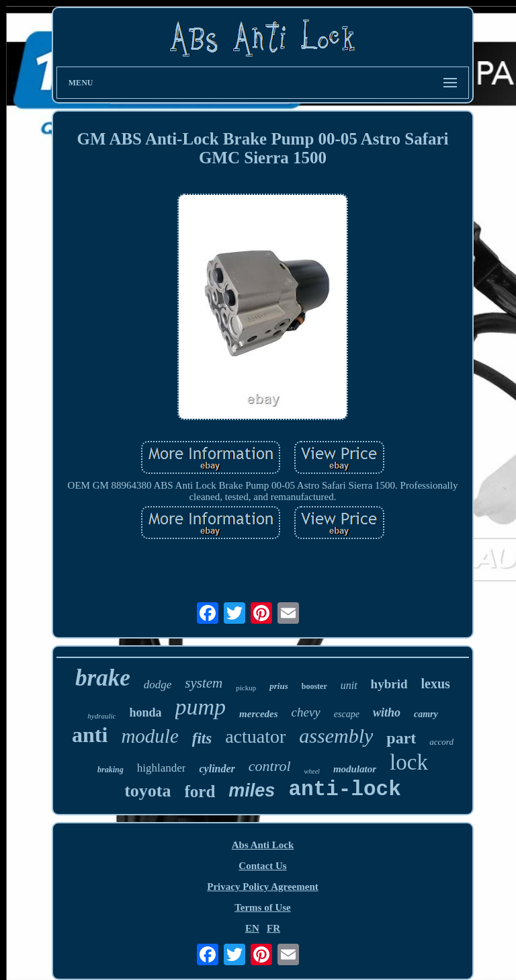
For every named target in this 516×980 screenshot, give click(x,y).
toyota (147, 791)
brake (103, 678)
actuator (255, 736)
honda (145, 712)
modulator (355, 769)
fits (202, 738)
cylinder (217, 769)
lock (409, 762)
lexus (436, 684)
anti (90, 735)
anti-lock (344, 789)
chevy (306, 712)
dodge (158, 685)
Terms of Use (263, 907)
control (270, 766)
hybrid (389, 684)
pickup (246, 688)
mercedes (258, 714)
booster (314, 686)
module (149, 736)
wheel (312, 771)
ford (200, 791)
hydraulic (101, 716)
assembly (336, 736)
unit (349, 685)
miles (252, 790)
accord (441, 742)
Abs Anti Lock (263, 845)
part (401, 738)
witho (387, 712)
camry (426, 714)
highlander (162, 768)
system (204, 683)
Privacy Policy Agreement (263, 887)
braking (111, 770)
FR (273, 928)
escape (347, 714)
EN (252, 928)
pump (201, 707)
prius (278, 686)
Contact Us (262, 866)
